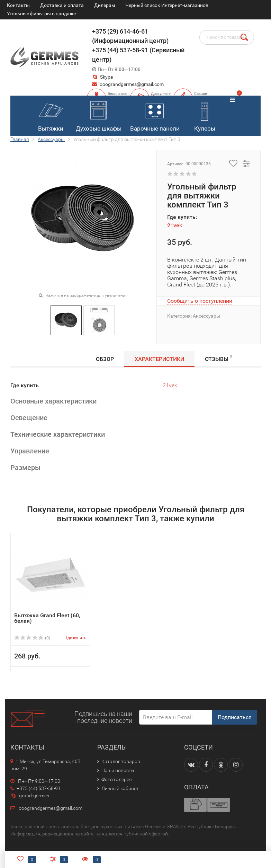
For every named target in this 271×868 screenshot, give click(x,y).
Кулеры (204, 114)
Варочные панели (155, 114)
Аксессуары (51, 139)
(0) (32, 638)
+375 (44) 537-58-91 (35, 788)
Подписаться (235, 717)
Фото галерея (117, 779)
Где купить (76, 638)
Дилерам (105, 5)
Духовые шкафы (99, 114)
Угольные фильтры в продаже (41, 14)
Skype (102, 77)
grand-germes (30, 796)
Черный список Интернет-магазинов (167, 5)
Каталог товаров (121, 761)
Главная (20, 139)
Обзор (105, 359)
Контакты (18, 5)
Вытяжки (50, 114)
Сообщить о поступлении (200, 301)
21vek (175, 225)
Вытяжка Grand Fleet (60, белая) (47, 618)
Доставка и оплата (62, 5)
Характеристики (159, 359)
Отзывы (218, 358)
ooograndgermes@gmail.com (132, 84)
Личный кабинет (120, 788)
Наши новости (118, 770)
